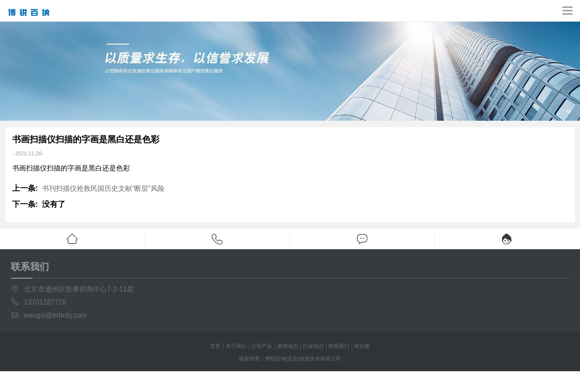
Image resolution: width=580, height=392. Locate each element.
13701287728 (45, 302)
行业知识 (313, 346)
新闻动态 (288, 346)
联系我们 (339, 346)
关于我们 (236, 346)
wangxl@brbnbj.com (55, 315)
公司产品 (262, 346)
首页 (215, 346)
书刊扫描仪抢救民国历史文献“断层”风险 (103, 188)
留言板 (362, 346)
